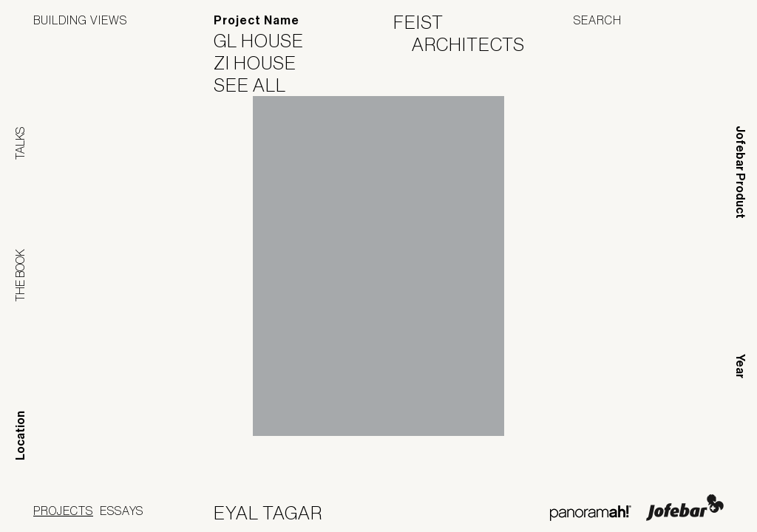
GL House (268, 41)
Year (740, 366)
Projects (63, 511)
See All (259, 85)
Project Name (257, 20)
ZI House (264, 63)
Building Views (80, 20)
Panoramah (590, 513)
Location (20, 436)
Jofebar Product (740, 172)
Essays (122, 511)
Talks (20, 143)
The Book (20, 275)
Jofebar (685, 508)
